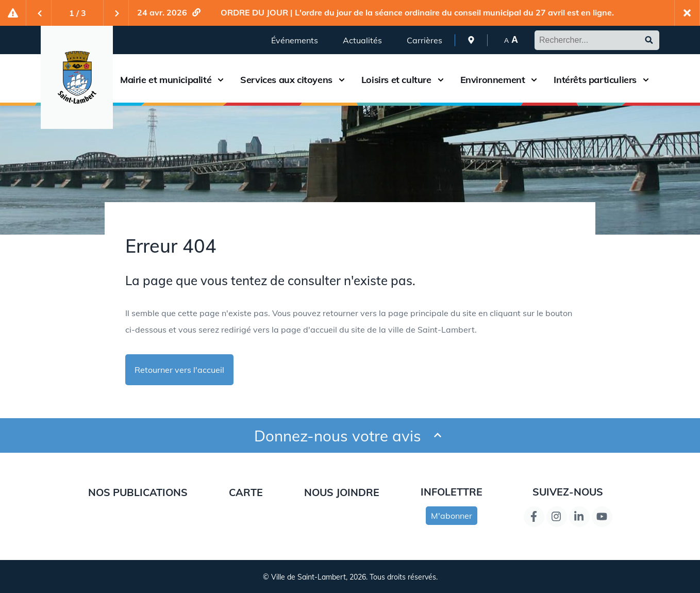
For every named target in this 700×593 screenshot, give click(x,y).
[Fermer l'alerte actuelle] (687, 13)
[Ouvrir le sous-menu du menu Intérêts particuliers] (646, 80)
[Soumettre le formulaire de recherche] (649, 40)
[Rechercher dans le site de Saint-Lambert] (597, 40)
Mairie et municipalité (166, 80)
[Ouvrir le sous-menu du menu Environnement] (534, 80)
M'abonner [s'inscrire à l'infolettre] (452, 516)
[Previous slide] (39, 13)
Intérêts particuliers (595, 80)
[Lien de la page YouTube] (602, 517)
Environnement (493, 80)
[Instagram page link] (557, 517)
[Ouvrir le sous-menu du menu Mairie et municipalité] (221, 80)
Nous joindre (342, 492)
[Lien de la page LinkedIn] (579, 517)
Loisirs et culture (396, 80)
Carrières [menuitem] (424, 40)
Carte (246, 492)
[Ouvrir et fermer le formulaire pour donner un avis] (438, 435)
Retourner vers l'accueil (179, 370)
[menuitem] (471, 40)
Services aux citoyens (286, 80)
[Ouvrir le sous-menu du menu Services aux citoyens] (342, 80)
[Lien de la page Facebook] (534, 517)
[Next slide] (116, 13)
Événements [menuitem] (295, 40)
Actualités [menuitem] (362, 40)
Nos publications (138, 492)
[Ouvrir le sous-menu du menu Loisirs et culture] (441, 80)
